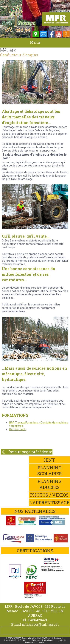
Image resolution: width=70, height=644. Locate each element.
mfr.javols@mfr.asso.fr (41, 624)
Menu (35, 42)
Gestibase (48, 640)
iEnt (49, 460)
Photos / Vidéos (49, 495)
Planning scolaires (49, 471)
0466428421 (38, 620)
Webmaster (36, 640)
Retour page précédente (30, 452)
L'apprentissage (49, 503)
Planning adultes (49, 484)
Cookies (23, 640)
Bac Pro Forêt (18, 429)
